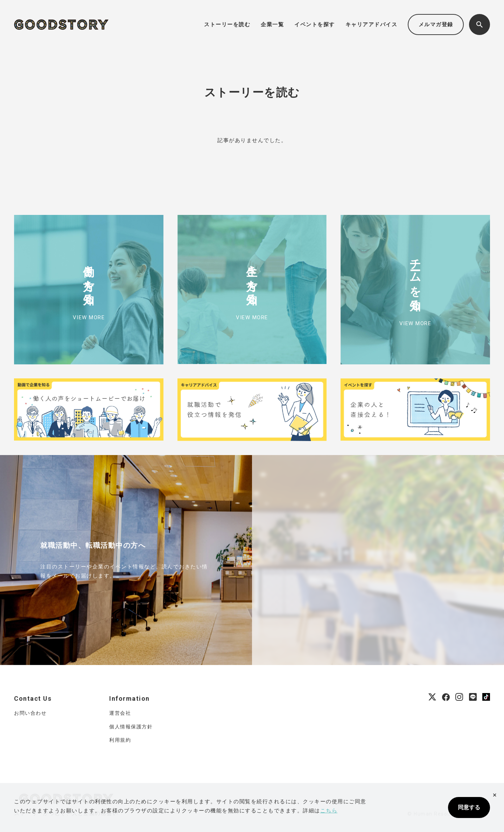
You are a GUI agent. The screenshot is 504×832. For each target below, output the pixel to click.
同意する (469, 807)
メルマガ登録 (436, 25)
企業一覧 (272, 25)
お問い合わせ (30, 713)
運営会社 (120, 713)
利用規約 (120, 740)
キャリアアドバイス (372, 25)
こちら (329, 811)
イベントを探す (315, 25)
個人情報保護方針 (131, 727)
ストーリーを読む (227, 25)
